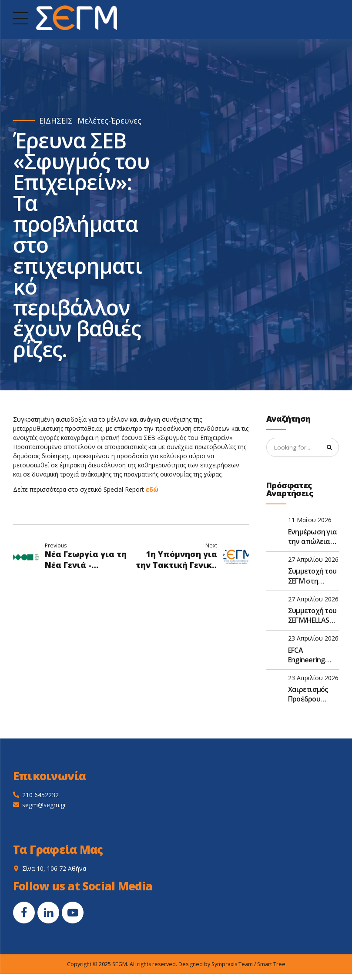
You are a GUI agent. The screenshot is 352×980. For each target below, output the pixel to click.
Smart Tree (271, 965)
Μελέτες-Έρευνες (109, 121)
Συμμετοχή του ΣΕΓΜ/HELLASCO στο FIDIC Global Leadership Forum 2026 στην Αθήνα (313, 616)
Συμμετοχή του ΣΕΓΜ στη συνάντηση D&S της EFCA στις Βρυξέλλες (312, 577)
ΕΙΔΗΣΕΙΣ (56, 121)
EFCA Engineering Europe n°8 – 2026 (307, 656)
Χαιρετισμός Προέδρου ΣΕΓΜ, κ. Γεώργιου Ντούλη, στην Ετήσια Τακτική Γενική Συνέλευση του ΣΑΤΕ (313, 695)
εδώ (152, 489)
